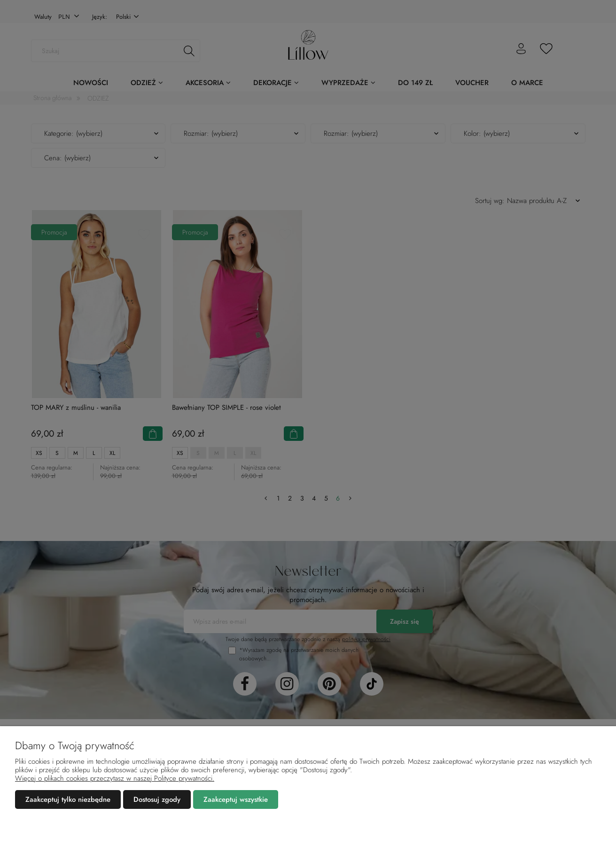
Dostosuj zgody (157, 799)
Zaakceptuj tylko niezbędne (68, 799)
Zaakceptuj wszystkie (236, 799)
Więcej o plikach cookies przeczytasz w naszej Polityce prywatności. (115, 778)
